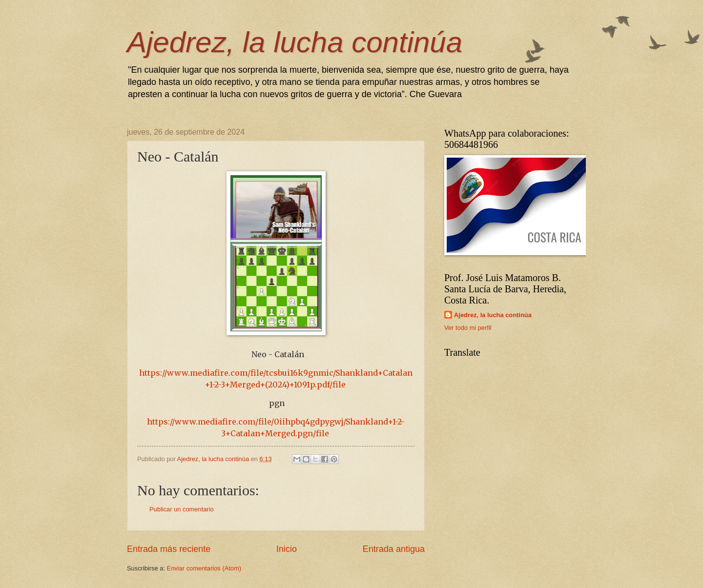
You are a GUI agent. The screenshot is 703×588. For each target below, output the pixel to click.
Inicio (287, 549)
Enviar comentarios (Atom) (204, 568)
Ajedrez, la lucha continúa (295, 42)
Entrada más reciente (169, 549)
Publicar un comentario (182, 509)
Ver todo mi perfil (468, 328)
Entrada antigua (394, 549)
